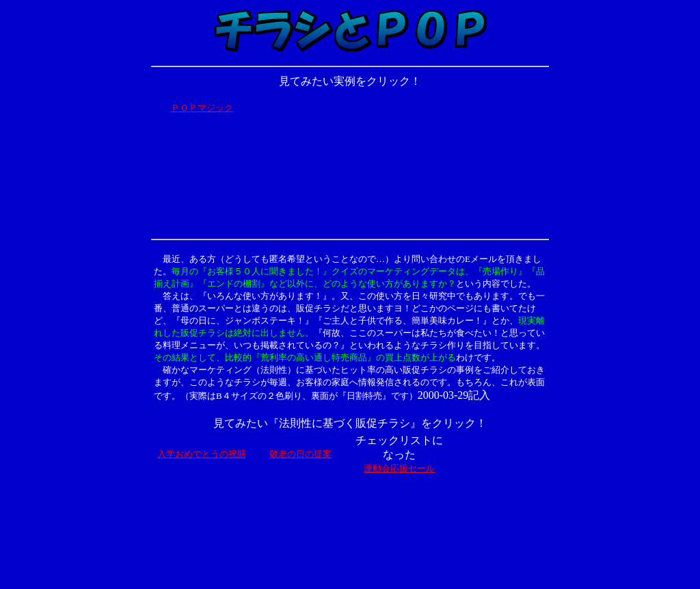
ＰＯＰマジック (202, 108)
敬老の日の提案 (300, 454)
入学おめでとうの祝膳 (202, 454)
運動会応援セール (399, 468)
